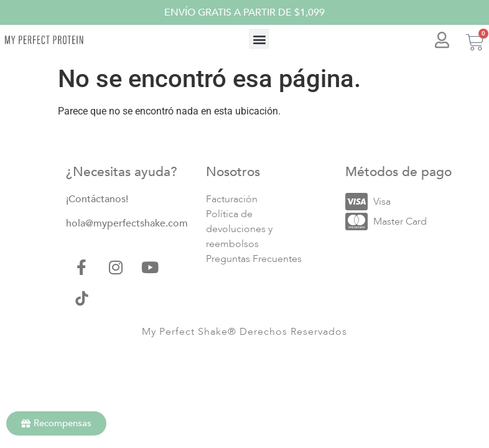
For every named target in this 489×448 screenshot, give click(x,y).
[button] (259, 39)
